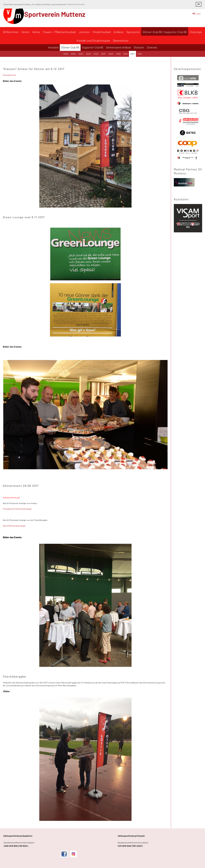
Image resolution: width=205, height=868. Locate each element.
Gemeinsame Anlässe (119, 47)
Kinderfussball (102, 32)
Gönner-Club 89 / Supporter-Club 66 (165, 32)
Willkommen (11, 32)
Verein (25, 32)
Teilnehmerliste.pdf (11, 498)
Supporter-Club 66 (93, 47)
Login (196, 13)
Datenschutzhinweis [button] (76, 4)
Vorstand (53, 47)
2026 (66, 54)
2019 (118, 54)
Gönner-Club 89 (70, 47)
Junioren (84, 32)
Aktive (36, 32)
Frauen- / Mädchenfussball (59, 32)
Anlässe (119, 32)
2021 (103, 54)
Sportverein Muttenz (55, 14)
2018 (125, 54)
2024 (81, 54)
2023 (88, 54)
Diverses (152, 47)
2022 (96, 54)
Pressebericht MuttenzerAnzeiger (17, 509)
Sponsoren (133, 32)
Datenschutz (121, 40)
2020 (111, 54)
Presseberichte (9, 75)
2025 (73, 54)
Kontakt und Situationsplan (93, 40)
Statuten (139, 47)
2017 (132, 54)
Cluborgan (196, 32)
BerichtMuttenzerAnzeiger (14, 526)
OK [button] (199, 4)
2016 (140, 54)
